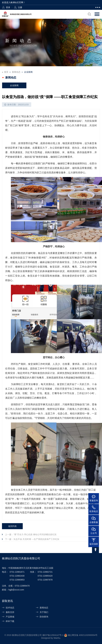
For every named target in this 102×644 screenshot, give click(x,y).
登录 (8, 7)
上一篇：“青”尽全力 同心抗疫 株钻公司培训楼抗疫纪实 (31, 534)
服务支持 (10, 612)
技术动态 (10, 608)
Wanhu (57, 638)
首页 (6, 72)
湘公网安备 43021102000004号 (83, 635)
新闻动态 (16, 72)
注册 (20, 7)
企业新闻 (14, 85)
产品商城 (10, 617)
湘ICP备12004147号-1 (53, 635)
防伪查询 (44, 617)
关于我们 (44, 612)
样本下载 (10, 621)
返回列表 (12, 526)
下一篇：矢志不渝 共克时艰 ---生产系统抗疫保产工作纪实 (32, 539)
